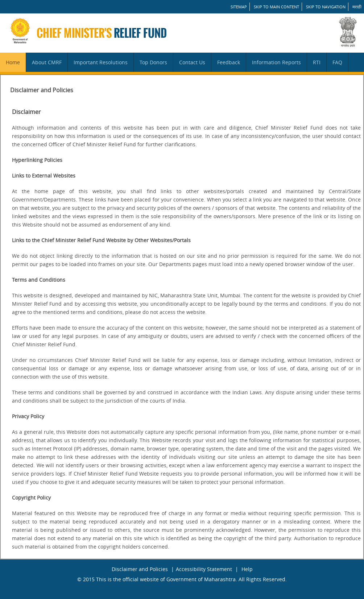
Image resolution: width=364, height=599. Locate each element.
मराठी (357, 7)
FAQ (337, 62)
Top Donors (153, 62)
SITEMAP (239, 7)
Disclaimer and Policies (140, 569)
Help (247, 569)
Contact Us (192, 62)
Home (13, 62)
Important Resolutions (101, 62)
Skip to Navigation (326, 7)
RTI (317, 62)
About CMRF (47, 62)
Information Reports (276, 62)
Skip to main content (276, 7)
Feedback (229, 62)
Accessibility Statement (204, 569)
